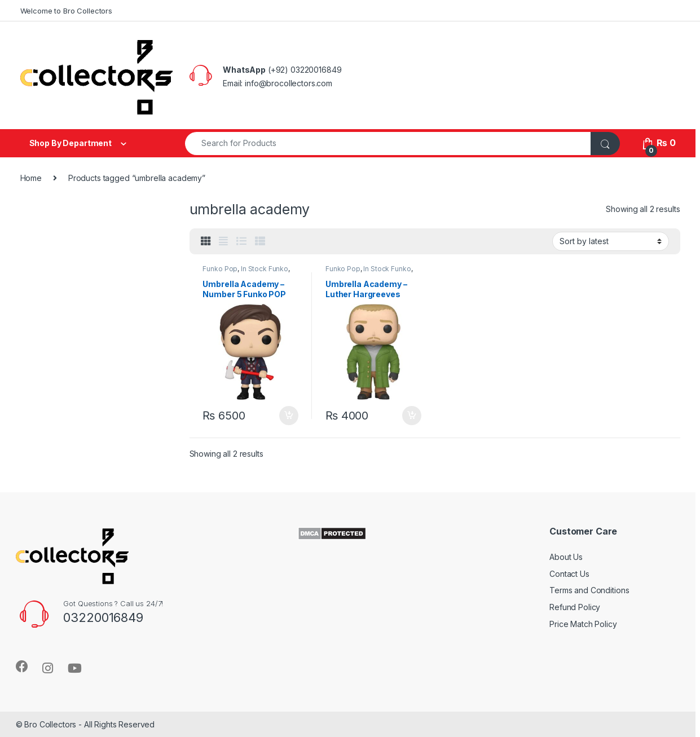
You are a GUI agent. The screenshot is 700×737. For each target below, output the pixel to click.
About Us (566, 557)
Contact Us (569, 574)
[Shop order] (611, 241)
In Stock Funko (265, 269)
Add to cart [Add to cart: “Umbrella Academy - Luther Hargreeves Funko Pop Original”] (412, 416)
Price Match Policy (583, 624)
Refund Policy (575, 607)
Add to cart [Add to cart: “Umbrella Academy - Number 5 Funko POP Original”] (289, 416)
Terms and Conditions (589, 590)
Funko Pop (220, 269)
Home (31, 178)
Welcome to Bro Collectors (67, 11)
